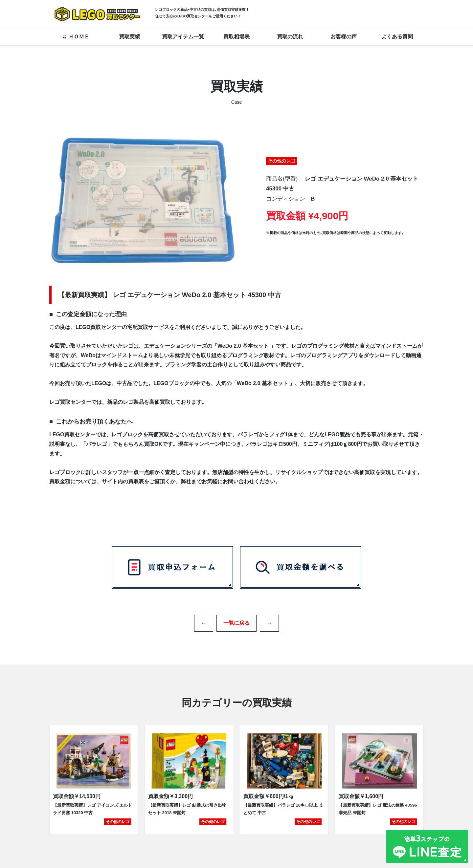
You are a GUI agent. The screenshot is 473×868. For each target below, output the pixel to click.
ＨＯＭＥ (76, 37)
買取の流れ (290, 37)
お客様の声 (344, 37)
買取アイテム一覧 (183, 37)
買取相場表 (236, 37)
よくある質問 (397, 37)
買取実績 (129, 37)
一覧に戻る (236, 621)
